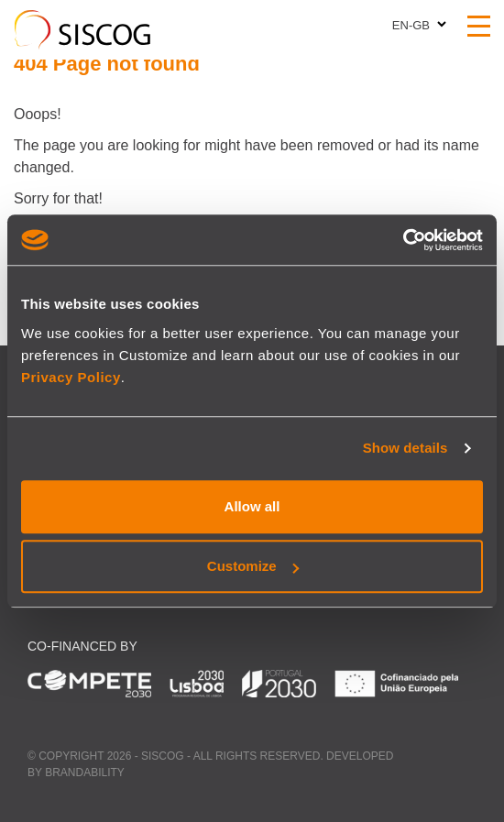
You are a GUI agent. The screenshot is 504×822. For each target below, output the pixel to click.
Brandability (85, 773)
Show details (405, 448)
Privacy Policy (71, 377)
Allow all (252, 506)
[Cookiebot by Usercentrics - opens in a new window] (403, 240)
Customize (253, 566)
